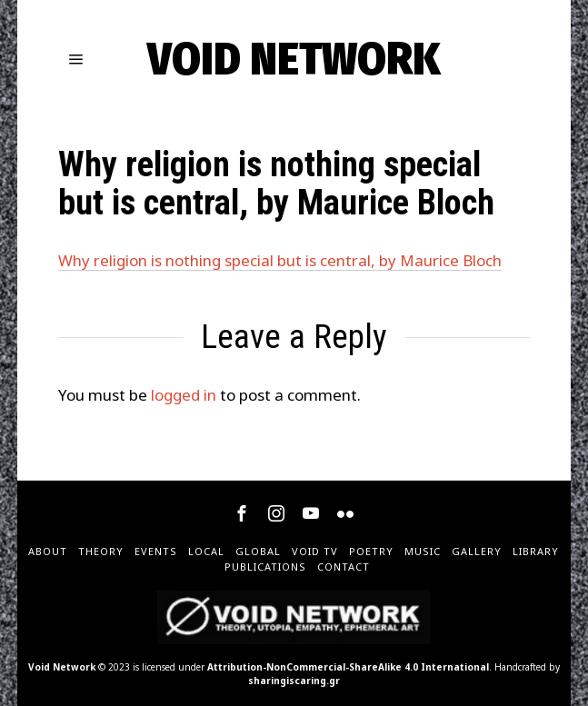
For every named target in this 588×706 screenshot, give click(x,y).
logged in (184, 395)
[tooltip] (242, 513)
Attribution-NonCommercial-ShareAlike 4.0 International (348, 667)
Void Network (62, 667)
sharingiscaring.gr (294, 681)
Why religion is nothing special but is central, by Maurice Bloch (280, 260)
